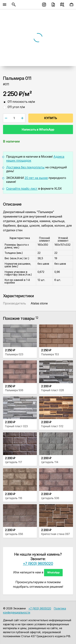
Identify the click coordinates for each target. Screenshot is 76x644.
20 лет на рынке (36, 178)
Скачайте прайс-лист (22, 189)
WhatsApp (53, 572)
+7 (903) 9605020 (38, 563)
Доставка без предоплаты (25, 167)
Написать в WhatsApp (38, 129)
